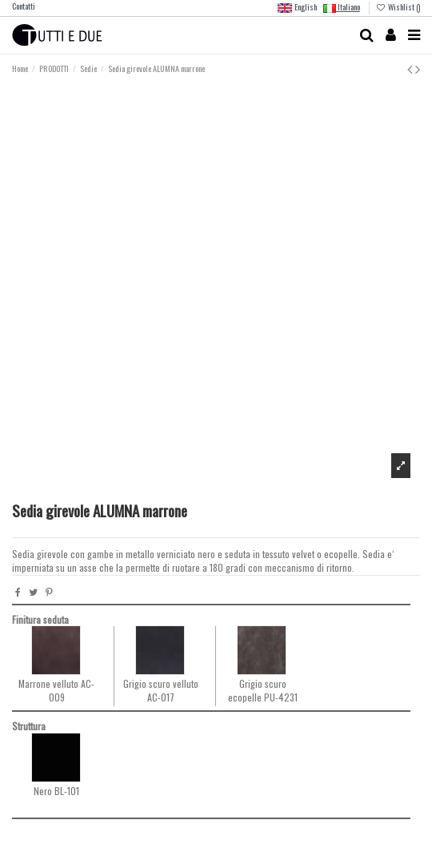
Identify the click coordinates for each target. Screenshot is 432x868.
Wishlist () (398, 7)
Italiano (342, 7)
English (297, 8)
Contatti (24, 6)
